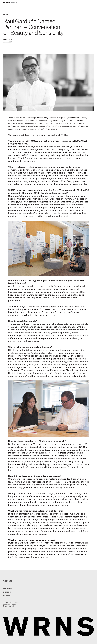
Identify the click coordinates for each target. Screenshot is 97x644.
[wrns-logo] (11, 2)
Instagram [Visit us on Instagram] (8, 588)
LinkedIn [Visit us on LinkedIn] (7, 592)
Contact (8, 581)
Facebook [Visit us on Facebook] (7, 596)
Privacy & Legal (8, 606)
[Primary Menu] (94, 2)
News (6, 14)
